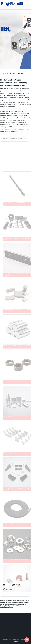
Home (5, 73)
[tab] (5, 585)
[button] (2, 7)
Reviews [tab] (8, 589)
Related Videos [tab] (18, 585)
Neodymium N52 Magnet (16, 73)
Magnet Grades (16, 604)
